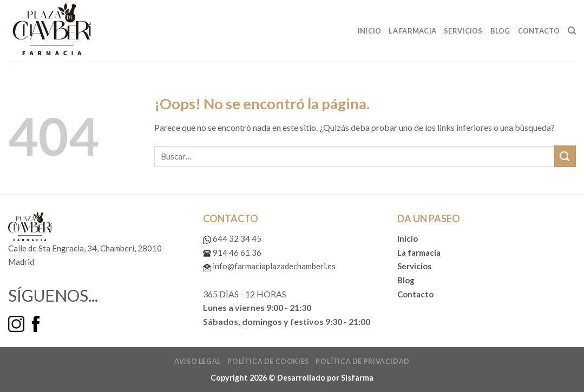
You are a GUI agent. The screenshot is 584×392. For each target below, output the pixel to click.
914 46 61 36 (232, 253)
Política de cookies (268, 361)
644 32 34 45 (232, 238)
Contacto (539, 31)
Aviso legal (198, 361)
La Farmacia (412, 31)
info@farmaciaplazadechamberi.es (269, 266)
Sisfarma (357, 378)
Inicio (370, 31)
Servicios (463, 31)
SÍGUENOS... (53, 295)
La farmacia (419, 253)
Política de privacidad (362, 361)
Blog (500, 31)
